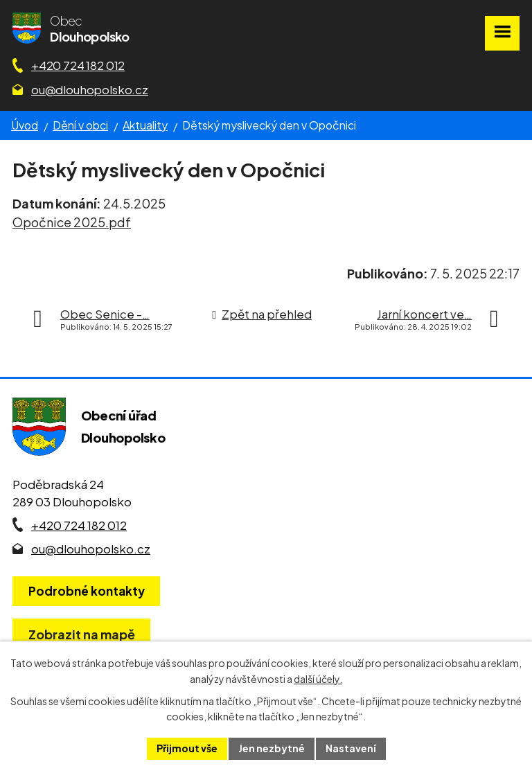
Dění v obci (80, 125)
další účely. (318, 679)
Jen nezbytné (272, 748)
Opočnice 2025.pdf (72, 222)
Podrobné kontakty (87, 591)
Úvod (25, 125)
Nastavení (351, 748)
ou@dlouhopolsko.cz (90, 89)
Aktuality (145, 125)
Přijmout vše (187, 748)
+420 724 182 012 (78, 65)
